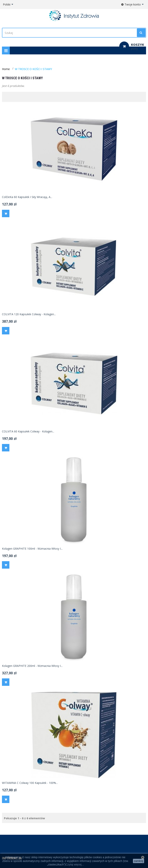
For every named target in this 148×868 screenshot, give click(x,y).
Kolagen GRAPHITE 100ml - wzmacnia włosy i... (32, 549)
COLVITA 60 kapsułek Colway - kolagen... (28, 431)
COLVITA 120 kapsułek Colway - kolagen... (29, 314)
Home (6, 69)
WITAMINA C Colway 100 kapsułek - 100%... (30, 783)
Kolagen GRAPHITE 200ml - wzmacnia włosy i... (32, 666)
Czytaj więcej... (75, 864)
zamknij (139, 861)
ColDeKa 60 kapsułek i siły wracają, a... (27, 197)
